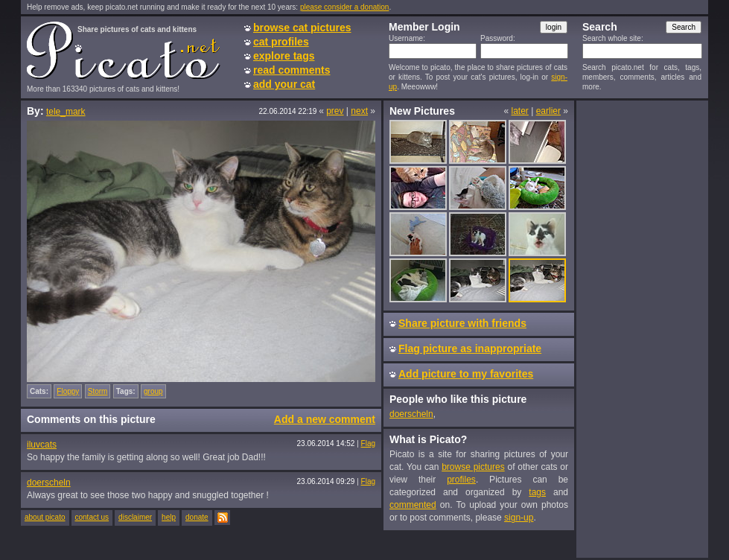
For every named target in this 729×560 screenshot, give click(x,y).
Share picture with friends (462, 323)
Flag (368, 443)
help (169, 517)
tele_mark (66, 112)
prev (335, 111)
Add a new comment (325, 419)
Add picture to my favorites (466, 374)
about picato (45, 517)
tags (537, 492)
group (153, 391)
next (359, 111)
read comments (292, 70)
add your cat (284, 84)
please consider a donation (345, 7)
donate (197, 517)
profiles (461, 480)
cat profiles (281, 42)
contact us (92, 517)
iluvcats (42, 445)
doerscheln (49, 483)
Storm (98, 391)
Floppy (68, 391)
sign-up (519, 518)
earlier (548, 111)
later (519, 111)
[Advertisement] (642, 328)
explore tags (284, 56)
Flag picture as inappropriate (470, 349)
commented (413, 505)
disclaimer (135, 517)
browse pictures (473, 467)
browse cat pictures (302, 28)
